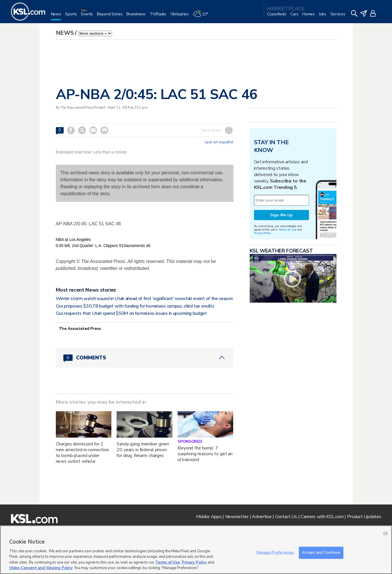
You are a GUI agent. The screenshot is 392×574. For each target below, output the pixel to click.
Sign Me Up (281, 215)
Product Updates (364, 517)
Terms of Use (287, 230)
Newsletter (237, 517)
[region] (196, 550)
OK (385, 533)
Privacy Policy (262, 233)
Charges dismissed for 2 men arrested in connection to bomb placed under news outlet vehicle (82, 453)
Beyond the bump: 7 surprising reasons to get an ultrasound (205, 454)
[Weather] (203, 16)
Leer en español (219, 142)
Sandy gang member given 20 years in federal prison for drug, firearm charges (143, 450)
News (65, 33)
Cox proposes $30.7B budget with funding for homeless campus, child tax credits (135, 306)
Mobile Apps (209, 517)
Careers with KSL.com (322, 517)
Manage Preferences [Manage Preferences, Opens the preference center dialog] (275, 553)
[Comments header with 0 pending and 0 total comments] (145, 358)
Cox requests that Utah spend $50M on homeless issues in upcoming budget (131, 313)
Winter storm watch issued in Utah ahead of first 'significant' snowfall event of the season (144, 299)
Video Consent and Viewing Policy (41, 568)
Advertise (262, 517)
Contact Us (286, 517)
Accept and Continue (321, 553)
